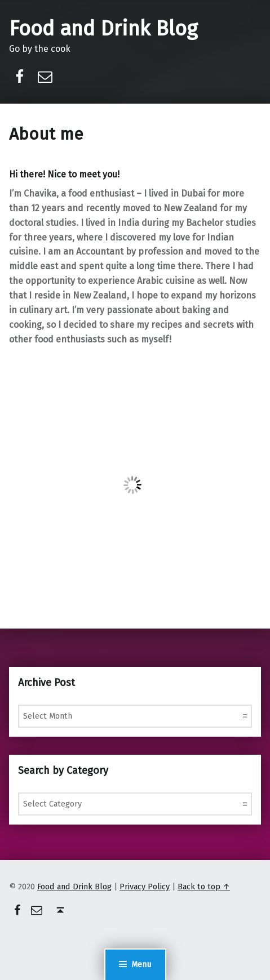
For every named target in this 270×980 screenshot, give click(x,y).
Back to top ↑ (204, 887)
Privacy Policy (145, 887)
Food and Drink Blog (103, 29)
